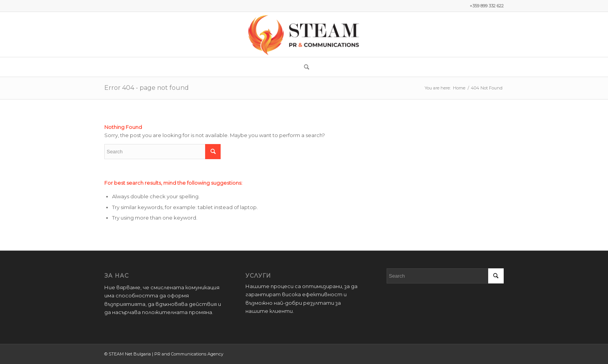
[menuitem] (304, 67)
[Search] (304, 67)
